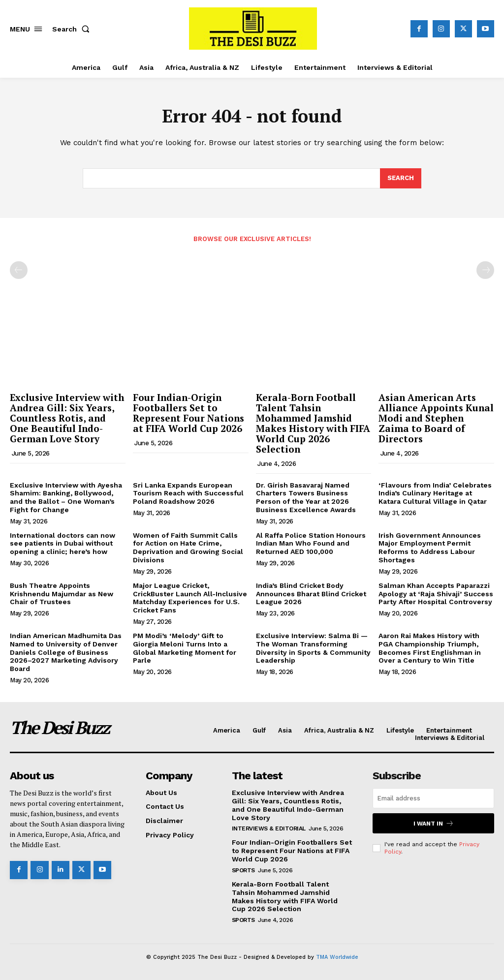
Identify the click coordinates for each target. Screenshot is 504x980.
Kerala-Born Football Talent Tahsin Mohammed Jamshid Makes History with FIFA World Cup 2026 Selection (313, 423)
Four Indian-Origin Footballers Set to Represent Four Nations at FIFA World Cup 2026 (189, 413)
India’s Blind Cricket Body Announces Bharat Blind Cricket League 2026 (311, 594)
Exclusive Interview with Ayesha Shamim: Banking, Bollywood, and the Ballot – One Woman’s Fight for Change (66, 497)
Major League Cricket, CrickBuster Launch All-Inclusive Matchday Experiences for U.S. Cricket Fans (190, 598)
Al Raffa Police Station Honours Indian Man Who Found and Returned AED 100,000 (311, 544)
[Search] (401, 179)
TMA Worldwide (337, 957)
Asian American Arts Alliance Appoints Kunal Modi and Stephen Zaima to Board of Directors (436, 418)
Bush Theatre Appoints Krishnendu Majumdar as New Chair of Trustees (62, 594)
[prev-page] (19, 270)
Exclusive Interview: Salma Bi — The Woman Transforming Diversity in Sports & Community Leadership (313, 648)
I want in (434, 823)
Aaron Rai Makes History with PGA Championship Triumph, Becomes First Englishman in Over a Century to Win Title (430, 648)
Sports (243, 870)
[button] (73, 29)
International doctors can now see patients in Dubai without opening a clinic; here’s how (63, 544)
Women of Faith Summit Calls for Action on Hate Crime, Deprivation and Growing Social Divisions (188, 548)
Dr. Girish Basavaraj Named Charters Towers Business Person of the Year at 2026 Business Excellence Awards (306, 497)
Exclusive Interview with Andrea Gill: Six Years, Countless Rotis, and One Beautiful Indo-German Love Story (67, 418)
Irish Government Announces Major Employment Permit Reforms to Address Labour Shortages (430, 548)
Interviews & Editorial (269, 828)
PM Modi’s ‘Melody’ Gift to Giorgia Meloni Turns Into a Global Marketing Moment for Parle (185, 648)
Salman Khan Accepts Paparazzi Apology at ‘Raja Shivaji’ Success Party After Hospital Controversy (436, 594)
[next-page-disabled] (485, 270)
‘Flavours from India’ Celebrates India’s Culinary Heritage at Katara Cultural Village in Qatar (435, 493)
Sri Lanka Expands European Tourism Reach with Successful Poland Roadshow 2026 (188, 493)
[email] (433, 798)
